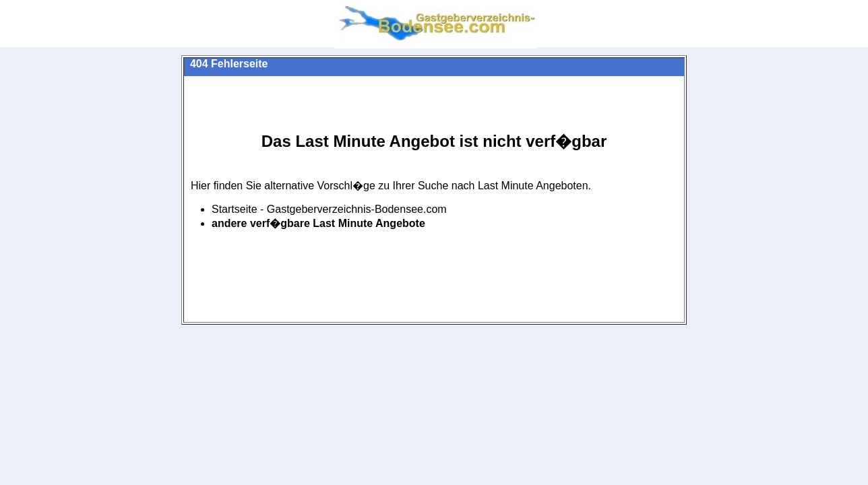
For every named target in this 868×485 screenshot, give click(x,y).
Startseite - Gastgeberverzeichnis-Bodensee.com (329, 209)
